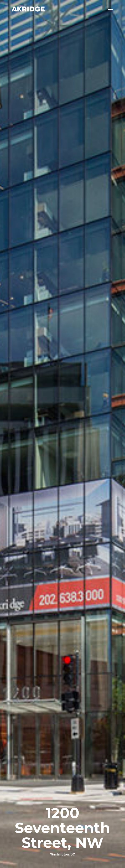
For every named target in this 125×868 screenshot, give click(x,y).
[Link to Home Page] (28, 9)
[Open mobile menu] (111, 10)
